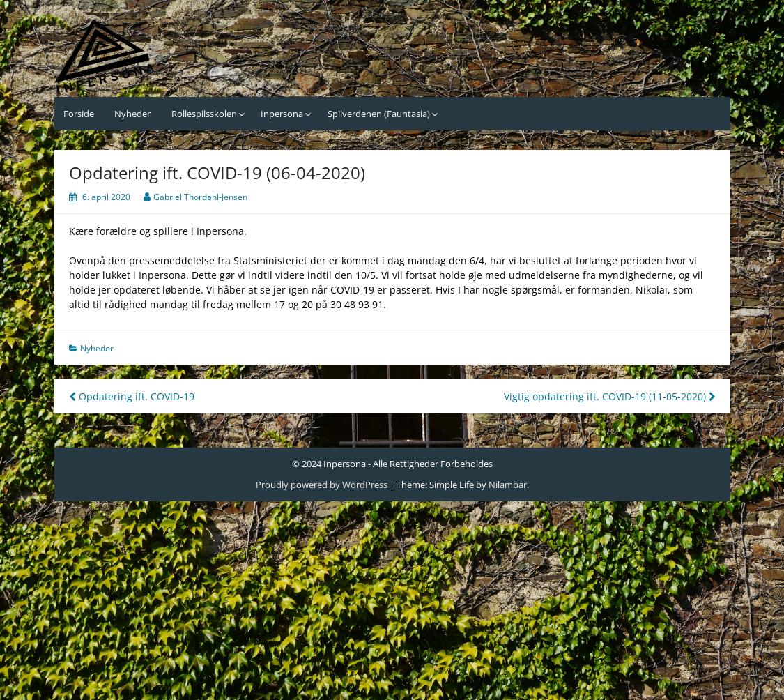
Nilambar (508, 485)
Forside (79, 114)
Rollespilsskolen (204, 114)
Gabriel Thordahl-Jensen (200, 197)
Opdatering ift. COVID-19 (132, 396)
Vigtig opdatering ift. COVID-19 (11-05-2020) (610, 396)
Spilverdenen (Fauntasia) (379, 114)
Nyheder (132, 114)
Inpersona (282, 114)
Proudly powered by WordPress (322, 485)
